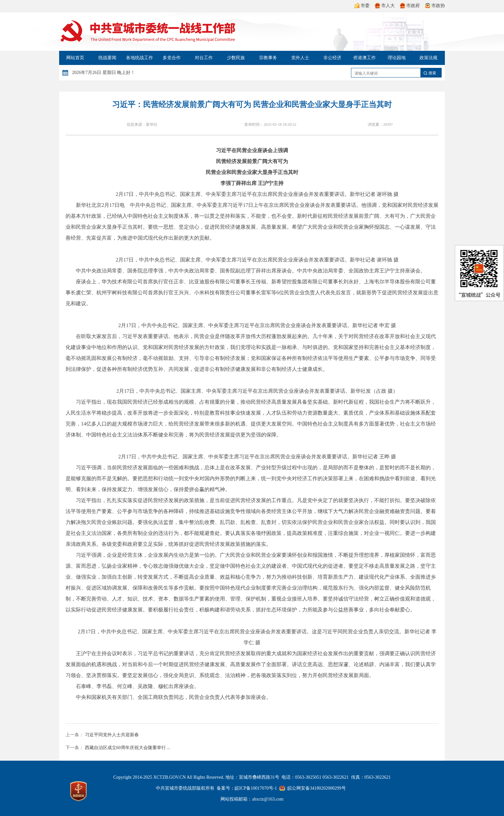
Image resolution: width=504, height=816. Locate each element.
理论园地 (397, 58)
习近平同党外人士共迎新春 (112, 735)
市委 (361, 6)
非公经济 (332, 58)
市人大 (384, 6)
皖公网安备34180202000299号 (317, 788)
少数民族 (236, 58)
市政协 (434, 6)
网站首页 (75, 58)
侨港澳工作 (364, 58)
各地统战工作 (139, 58)
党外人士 (300, 58)
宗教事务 (268, 58)
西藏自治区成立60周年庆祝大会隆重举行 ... (128, 748)
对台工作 (204, 58)
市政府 (409, 6)
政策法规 (428, 58)
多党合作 (172, 58)
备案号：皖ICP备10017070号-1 (247, 788)
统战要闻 (107, 58)
